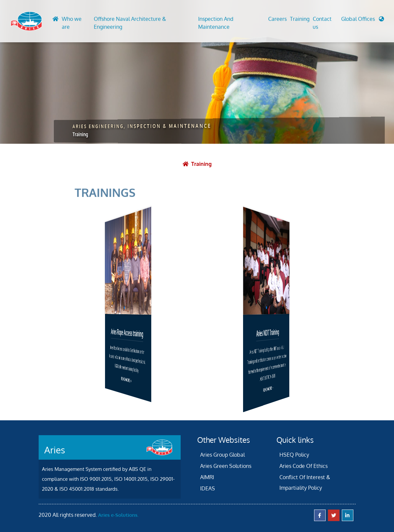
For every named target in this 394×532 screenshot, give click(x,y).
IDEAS (208, 488)
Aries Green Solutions (226, 466)
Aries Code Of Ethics (304, 466)
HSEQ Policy (294, 455)
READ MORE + (126, 380)
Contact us (322, 23)
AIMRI (207, 477)
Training (300, 19)
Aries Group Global (222, 455)
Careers (277, 19)
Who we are (72, 23)
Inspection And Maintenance (216, 23)
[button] (363, 20)
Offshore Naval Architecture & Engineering (130, 23)
